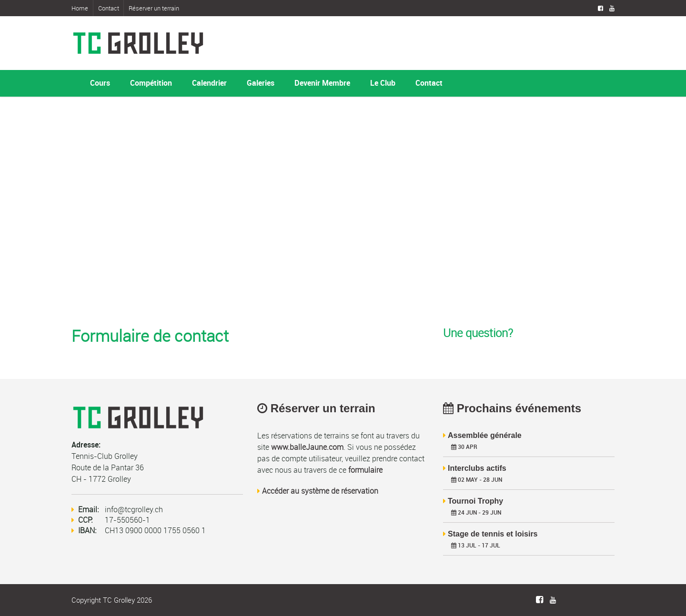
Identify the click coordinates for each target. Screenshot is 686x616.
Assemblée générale (485, 435)
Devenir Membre (322, 83)
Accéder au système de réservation (320, 491)
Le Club (383, 83)
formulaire (365, 470)
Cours (100, 83)
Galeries (261, 83)
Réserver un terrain (154, 8)
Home (80, 8)
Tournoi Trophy (475, 501)
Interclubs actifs (477, 468)
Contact (109, 8)
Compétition (151, 83)
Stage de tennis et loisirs (493, 534)
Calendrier (209, 83)
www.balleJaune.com (307, 447)
